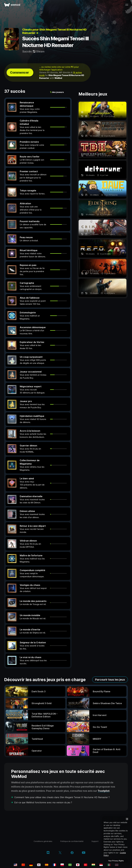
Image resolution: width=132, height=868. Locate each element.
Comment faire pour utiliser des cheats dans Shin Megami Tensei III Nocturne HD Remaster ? (62, 797)
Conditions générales (43, 841)
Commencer (19, 72)
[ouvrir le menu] (127, 5)
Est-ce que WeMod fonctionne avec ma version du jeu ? (43, 802)
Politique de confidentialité (72, 841)
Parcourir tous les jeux (110, 680)
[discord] (48, 853)
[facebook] (72, 853)
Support (95, 841)
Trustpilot (104, 791)
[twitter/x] (60, 853)
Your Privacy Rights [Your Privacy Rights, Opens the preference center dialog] (116, 861)
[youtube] (84, 853)
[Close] (127, 819)
